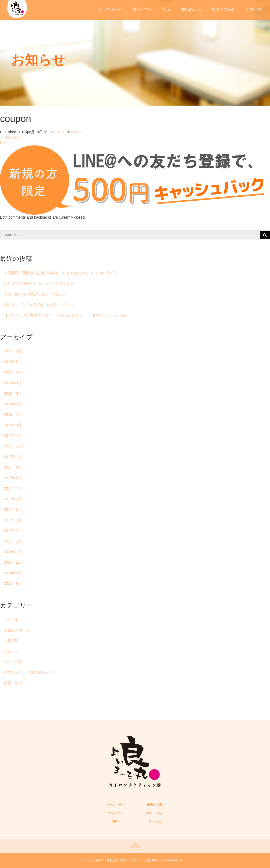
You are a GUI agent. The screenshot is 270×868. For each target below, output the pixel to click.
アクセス (254, 9)
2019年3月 (13, 383)
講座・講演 (13, 683)
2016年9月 (13, 573)
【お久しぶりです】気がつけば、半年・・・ (41, 305)
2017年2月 (13, 531)
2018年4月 (13, 414)
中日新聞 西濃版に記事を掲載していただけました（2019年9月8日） (62, 273)
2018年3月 (13, 425)
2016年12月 (14, 552)
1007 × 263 (57, 132)
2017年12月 (14, 436)
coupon (78, 132)
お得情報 (11, 641)
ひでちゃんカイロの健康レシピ (30, 672)
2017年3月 (13, 520)
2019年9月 (13, 351)
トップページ (110, 9)
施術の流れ (191, 9)
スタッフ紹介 (223, 9)
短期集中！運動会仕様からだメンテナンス (39, 284)
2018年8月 (13, 393)
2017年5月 (13, 510)
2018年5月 (13, 404)
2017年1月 (13, 541)
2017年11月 (14, 446)
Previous (9, 137)
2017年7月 (13, 488)
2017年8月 (13, 478)
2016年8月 (13, 583)
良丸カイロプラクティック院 (129, 860)
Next (6, 143)
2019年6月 (13, 372)
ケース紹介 (13, 662)
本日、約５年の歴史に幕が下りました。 (37, 294)
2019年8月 (13, 362)
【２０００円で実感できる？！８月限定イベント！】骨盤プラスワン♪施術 (66, 315)
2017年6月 (13, 499)
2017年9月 (13, 467)
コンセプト (142, 9)
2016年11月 (14, 562)
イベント (11, 620)
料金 (167, 9)
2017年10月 (14, 457)
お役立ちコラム (17, 630)
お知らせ (11, 651)
